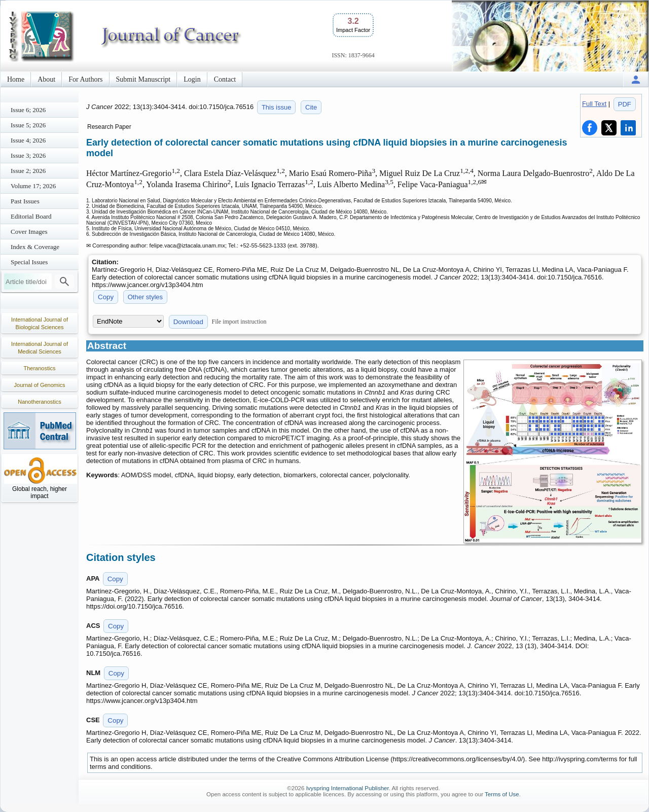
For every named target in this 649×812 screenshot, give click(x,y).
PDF (625, 104)
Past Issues (25, 201)
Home (16, 79)
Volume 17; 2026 (33, 186)
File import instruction (239, 322)
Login (192, 79)
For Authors (85, 79)
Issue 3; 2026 (28, 155)
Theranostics (40, 368)
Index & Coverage (35, 247)
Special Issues (29, 262)
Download (188, 322)
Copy (106, 297)
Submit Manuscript (143, 79)
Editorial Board (31, 216)
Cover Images (29, 232)
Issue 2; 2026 (28, 171)
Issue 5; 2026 (28, 125)
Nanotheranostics (40, 402)
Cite (311, 107)
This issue (277, 107)
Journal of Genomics (40, 385)
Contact (225, 79)
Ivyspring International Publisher (348, 788)
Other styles (145, 297)
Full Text (594, 104)
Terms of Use (502, 794)
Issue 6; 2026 (28, 110)
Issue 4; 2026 (28, 140)
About (46, 79)
